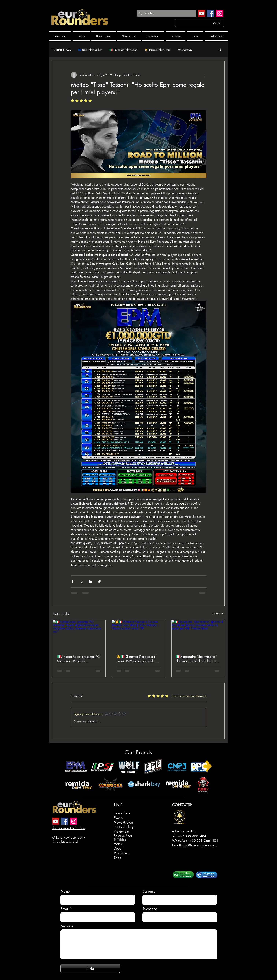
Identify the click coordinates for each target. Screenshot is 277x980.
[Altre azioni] (204, 75)
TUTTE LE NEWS (62, 50)
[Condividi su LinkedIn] (91, 582)
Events (118, 818)
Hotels (118, 844)
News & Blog (123, 822)
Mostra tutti (219, 613)
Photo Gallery (124, 827)
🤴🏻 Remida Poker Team (157, 50)
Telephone (150, 909)
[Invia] (90, 968)
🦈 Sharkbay (185, 50)
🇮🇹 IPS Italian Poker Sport (123, 50)
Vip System (122, 853)
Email (65, 909)
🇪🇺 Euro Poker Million (90, 50)
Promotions (122, 831)
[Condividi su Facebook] (73, 582)
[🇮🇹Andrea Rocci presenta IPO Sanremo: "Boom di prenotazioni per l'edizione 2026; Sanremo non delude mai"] (79, 635)
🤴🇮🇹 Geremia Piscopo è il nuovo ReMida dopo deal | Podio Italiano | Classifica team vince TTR (136, 659)
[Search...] (166, 13)
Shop (118, 858)
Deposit (119, 848)
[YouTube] (202, 13)
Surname (149, 891)
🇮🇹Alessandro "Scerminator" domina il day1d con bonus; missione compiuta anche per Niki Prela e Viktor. (197, 659)
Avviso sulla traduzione (69, 828)
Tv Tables (120, 839)
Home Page (122, 813)
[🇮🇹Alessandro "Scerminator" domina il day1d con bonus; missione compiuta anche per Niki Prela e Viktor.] (198, 635)
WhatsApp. (181, 841)
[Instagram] (220, 13)
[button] (220, 50)
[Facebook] (211, 13)
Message (67, 926)
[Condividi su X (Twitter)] (82, 582)
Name (65, 891)
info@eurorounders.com (200, 845)
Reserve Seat (123, 836)
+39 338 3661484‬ (192, 836)
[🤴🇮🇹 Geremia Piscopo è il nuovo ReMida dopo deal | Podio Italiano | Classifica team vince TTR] (138, 635)
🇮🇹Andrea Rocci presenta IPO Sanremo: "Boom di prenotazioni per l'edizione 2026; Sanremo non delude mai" (79, 659)
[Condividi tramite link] (100, 582)
